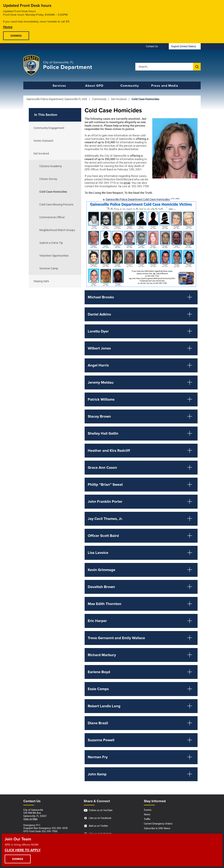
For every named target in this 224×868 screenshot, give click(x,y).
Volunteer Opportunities (54, 256)
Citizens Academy (51, 166)
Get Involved (119, 99)
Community (130, 86)
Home (8, 27)
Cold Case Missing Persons (56, 204)
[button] (141, 297)
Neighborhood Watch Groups (57, 230)
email (127, 183)
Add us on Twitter (96, 826)
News (147, 814)
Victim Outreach (43, 141)
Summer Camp (49, 268)
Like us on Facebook (98, 818)
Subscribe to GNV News (157, 828)
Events (148, 810)
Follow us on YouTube (98, 810)
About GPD (94, 86)
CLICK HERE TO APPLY (23, 850)
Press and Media (165, 86)
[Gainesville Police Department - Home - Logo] (58, 65)
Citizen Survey (48, 179)
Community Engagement (49, 128)
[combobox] (185, 46)
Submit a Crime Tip (51, 243)
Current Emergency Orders (158, 824)
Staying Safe (41, 281)
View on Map (30, 819)
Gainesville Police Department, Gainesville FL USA (57, 99)
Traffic (147, 819)
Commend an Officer (52, 217)
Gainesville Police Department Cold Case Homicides (143, 199)
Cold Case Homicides (53, 192)
